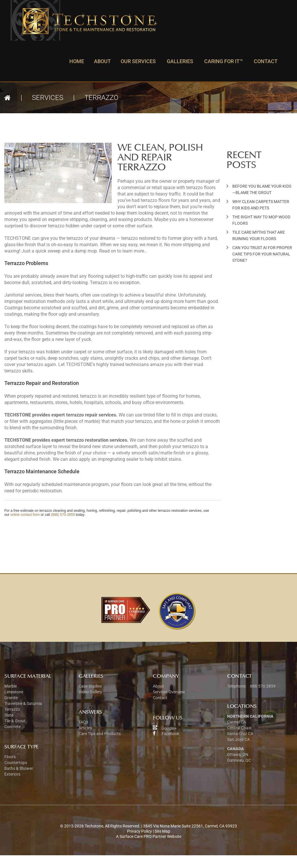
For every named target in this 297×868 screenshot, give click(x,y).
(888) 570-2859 (63, 515)
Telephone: (237, 686)
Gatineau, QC (239, 760)
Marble (11, 686)
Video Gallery (90, 692)
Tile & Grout (15, 721)
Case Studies (90, 686)
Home (77, 61)
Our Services (138, 61)
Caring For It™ (223, 61)
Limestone (14, 692)
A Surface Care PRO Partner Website (149, 836)
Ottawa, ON (238, 754)
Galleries (180, 61)
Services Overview (169, 692)
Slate (9, 715)
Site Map (162, 831)
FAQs (83, 722)
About (102, 61)
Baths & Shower (19, 768)
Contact (266, 61)
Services (48, 98)
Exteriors (12, 774)
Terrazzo (12, 709)
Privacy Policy (140, 831)
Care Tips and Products (100, 734)
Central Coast (239, 728)
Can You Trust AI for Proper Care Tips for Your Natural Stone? (262, 254)
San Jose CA (238, 739)
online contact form (25, 515)
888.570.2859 (262, 686)
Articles (85, 728)
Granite (11, 698)
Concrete (12, 727)
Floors (10, 757)
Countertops (16, 763)
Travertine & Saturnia (23, 703)
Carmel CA (237, 722)
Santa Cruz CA (240, 734)
